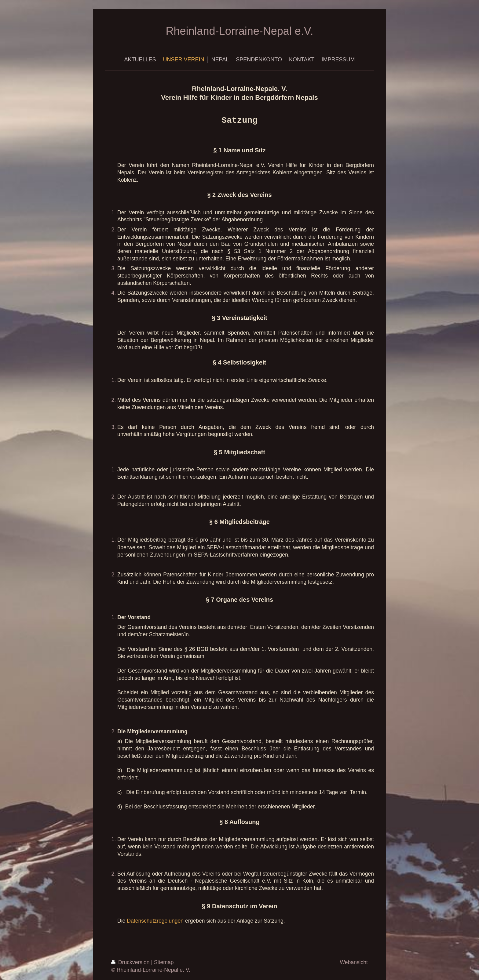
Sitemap (164, 962)
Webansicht (354, 962)
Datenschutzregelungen (155, 921)
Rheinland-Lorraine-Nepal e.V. (240, 31)
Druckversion (131, 962)
